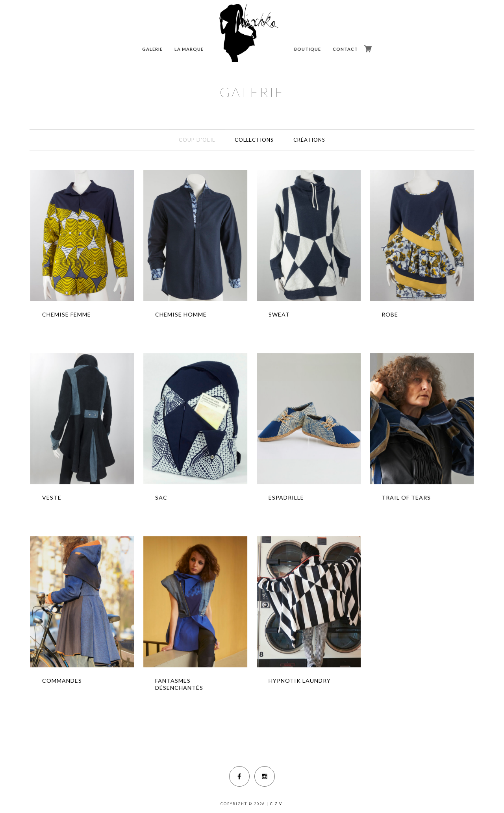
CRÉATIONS (309, 140)
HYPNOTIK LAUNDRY (300, 681)
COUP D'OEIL (197, 140)
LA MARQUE (189, 49)
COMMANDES (62, 681)
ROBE (390, 314)
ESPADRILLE (286, 497)
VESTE (52, 497)
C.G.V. (277, 804)
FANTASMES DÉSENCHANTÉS (179, 684)
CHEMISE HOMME (181, 314)
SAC (161, 497)
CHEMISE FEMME (67, 314)
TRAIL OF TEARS (406, 497)
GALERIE (152, 49)
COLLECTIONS (254, 140)
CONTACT (345, 49)
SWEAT (279, 314)
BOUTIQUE (308, 49)
